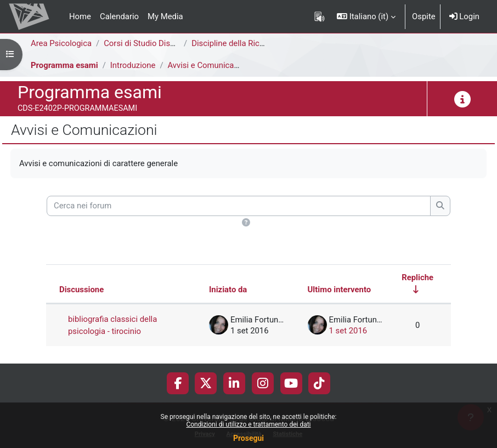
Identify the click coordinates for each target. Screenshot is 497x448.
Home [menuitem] (80, 16)
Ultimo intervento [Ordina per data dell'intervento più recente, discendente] (340, 290)
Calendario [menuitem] (119, 16)
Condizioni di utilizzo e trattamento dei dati (248, 424)
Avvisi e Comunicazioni (210, 65)
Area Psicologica (61, 43)
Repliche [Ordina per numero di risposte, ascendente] (417, 277)
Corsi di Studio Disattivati (149, 43)
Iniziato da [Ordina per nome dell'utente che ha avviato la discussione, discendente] (228, 290)
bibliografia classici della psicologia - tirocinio (112, 325)
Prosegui (248, 438)
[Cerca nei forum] (239, 206)
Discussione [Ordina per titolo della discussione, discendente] (81, 290)
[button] (366, 16)
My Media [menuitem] (165, 16)
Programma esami (64, 65)
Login (464, 16)
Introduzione (133, 65)
